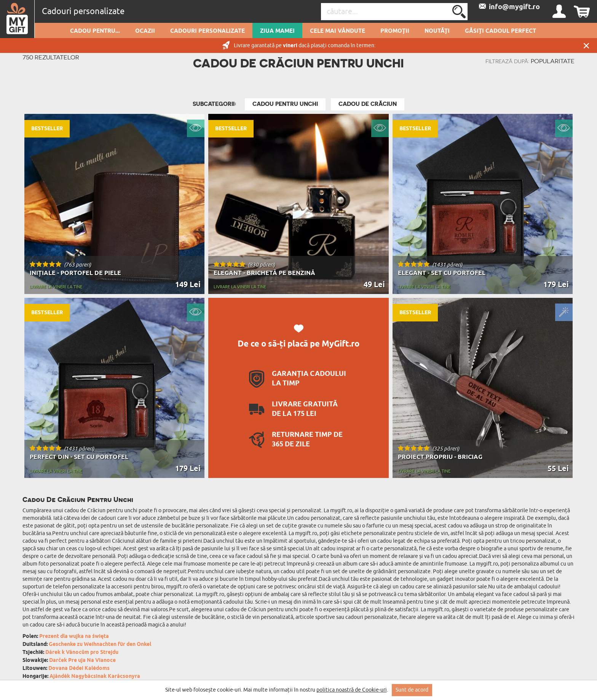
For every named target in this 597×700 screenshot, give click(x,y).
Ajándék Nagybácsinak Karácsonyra (95, 677)
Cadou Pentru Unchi (285, 104)
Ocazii (145, 31)
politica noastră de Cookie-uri (352, 690)
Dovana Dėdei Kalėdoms (79, 669)
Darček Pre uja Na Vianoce (82, 661)
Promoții (395, 31)
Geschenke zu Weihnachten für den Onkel (100, 645)
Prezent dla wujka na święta (74, 637)
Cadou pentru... (95, 31)
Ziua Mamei (277, 31)
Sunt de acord (412, 690)
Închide (586, 46)
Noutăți (437, 31)
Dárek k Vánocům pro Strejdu (82, 653)
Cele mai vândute (338, 31)
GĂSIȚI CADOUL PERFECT (500, 31)
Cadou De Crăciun (368, 104)
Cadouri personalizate (208, 31)
